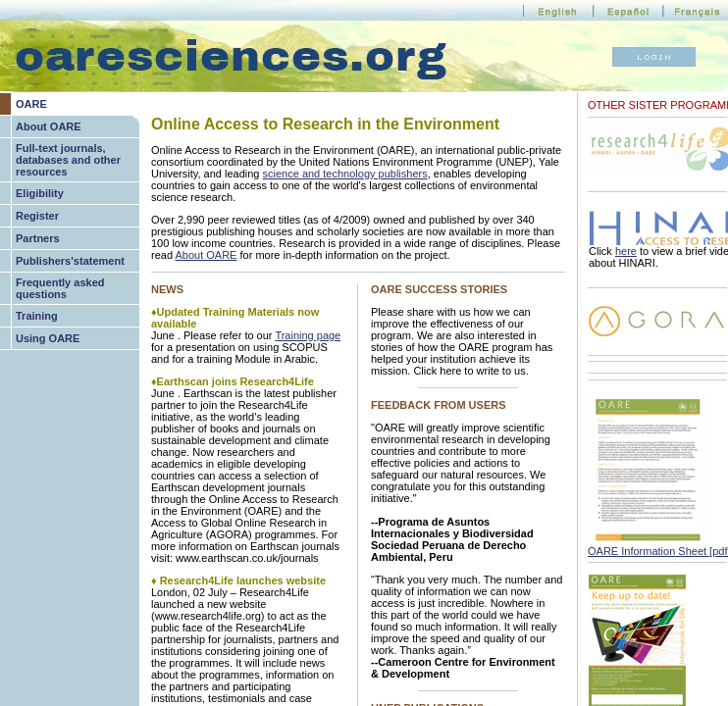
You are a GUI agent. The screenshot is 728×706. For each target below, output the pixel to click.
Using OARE (48, 338)
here (626, 251)
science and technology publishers (345, 174)
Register (37, 216)
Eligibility (40, 193)
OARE (31, 104)
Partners (38, 238)
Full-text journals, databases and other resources (68, 160)
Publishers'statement (70, 261)
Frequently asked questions (60, 288)
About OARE (49, 126)
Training (37, 316)
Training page (308, 335)
